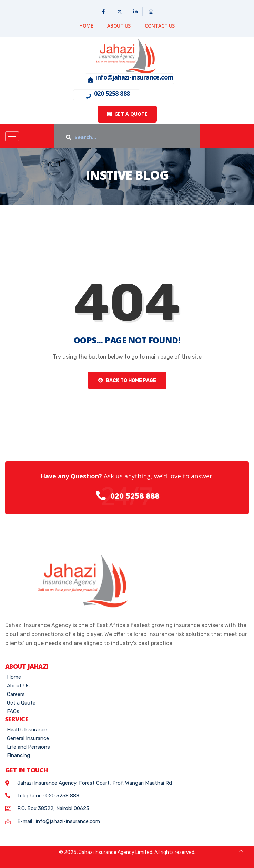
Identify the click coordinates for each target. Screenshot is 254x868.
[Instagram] (151, 12)
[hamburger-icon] (12, 136)
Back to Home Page (127, 380)
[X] (120, 12)
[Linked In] (136, 12)
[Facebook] (104, 12)
